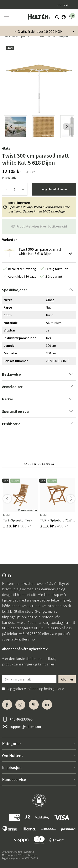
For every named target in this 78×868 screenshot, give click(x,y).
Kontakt (63, 5)
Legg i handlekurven (54, 189)
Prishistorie (9, 178)
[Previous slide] (12, 127)
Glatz (6, 148)
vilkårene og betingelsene (44, 689)
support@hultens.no (18, 639)
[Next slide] (66, 127)
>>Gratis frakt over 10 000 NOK (38, 31)
